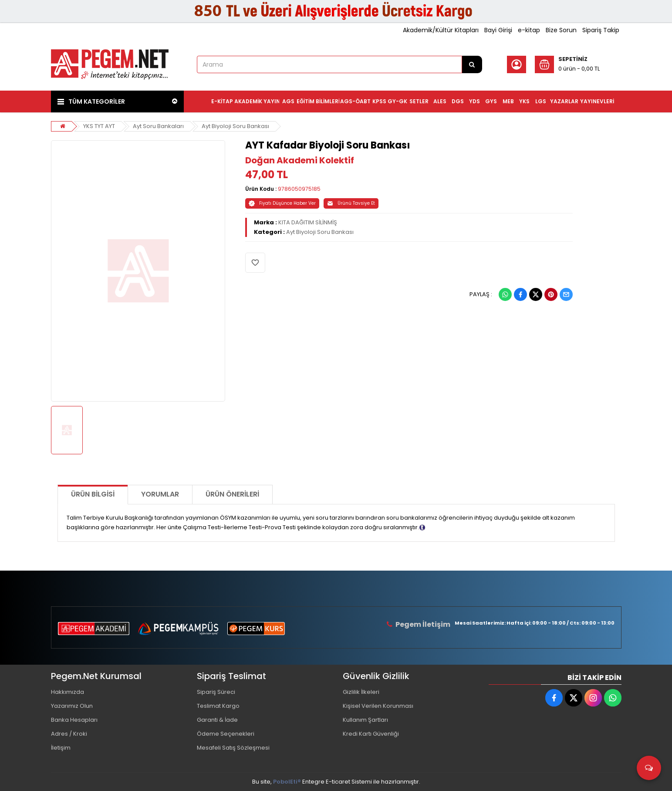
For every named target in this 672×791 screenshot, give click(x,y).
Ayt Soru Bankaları (158, 126)
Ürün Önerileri (232, 494)
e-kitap (529, 30)
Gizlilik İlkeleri (361, 692)
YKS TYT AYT (99, 126)
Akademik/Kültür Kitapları (441, 30)
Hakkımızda (68, 692)
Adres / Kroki (69, 734)
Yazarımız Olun (72, 706)
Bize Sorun (561, 30)
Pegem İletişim (423, 624)
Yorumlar (160, 494)
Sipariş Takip (601, 30)
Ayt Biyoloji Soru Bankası (235, 126)
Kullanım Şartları (365, 720)
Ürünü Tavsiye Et (351, 203)
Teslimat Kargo (218, 706)
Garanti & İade (217, 720)
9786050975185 (299, 189)
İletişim (61, 748)
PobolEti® (287, 782)
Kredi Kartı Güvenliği (371, 734)
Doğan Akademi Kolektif (300, 160)
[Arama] (472, 64)
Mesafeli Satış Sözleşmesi (233, 748)
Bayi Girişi (498, 30)
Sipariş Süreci (216, 692)
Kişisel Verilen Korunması (378, 706)
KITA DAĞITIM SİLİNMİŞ (308, 222)
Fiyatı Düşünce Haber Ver (282, 203)
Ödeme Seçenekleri (226, 734)
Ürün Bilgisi (93, 494)
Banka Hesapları (74, 720)
